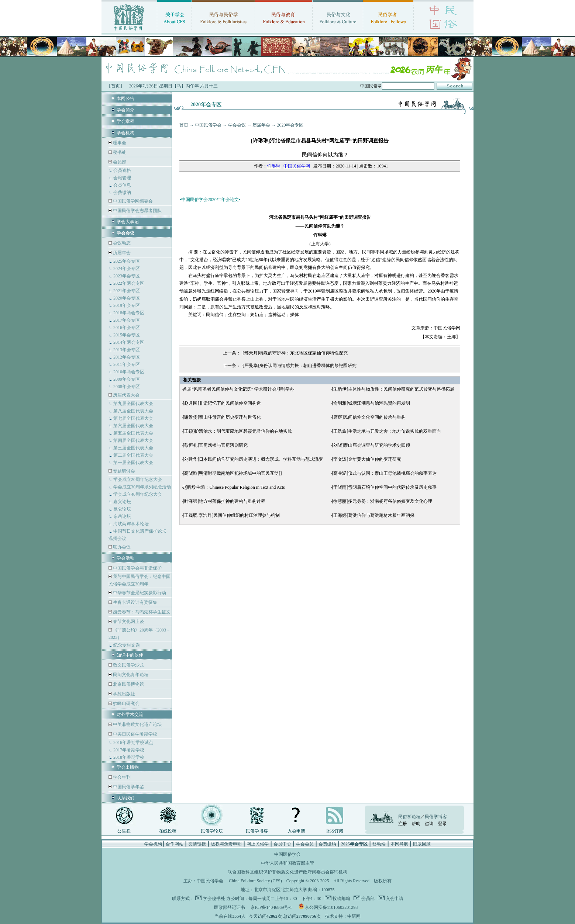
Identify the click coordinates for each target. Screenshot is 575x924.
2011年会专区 (127, 364)
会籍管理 (122, 178)
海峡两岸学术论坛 (131, 524)
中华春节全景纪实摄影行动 (139, 593)
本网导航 (399, 844)
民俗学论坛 (212, 831)
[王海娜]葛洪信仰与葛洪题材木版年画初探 (373, 515)
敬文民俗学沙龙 (128, 665)
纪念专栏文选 (127, 645)
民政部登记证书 (230, 907)
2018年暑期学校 (129, 757)
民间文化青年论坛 (130, 675)
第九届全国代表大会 (133, 404)
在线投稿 (168, 831)
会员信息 (122, 185)
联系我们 (125, 798)
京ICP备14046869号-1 (271, 907)
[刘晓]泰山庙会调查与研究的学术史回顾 (371, 445)
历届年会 (122, 253)
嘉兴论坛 (122, 502)
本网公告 (125, 98)
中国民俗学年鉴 (128, 787)
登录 (443, 824)
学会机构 (125, 133)
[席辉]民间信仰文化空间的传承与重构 (369, 417)
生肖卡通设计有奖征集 (135, 602)
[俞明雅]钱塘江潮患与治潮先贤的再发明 (371, 403)
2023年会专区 (127, 276)
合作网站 (175, 844)
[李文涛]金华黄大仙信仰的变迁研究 (366, 459)
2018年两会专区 (129, 313)
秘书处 (119, 152)
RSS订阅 (335, 831)
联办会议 (121, 547)
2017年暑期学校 (129, 750)
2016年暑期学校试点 (133, 743)
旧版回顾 (422, 844)
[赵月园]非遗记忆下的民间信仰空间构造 (222, 403)
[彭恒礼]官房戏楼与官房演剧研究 (215, 445)
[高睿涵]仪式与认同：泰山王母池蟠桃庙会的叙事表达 (384, 473)
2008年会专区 (127, 387)
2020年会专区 (127, 298)
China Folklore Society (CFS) (255, 881)
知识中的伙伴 (130, 655)
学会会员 (305, 844)
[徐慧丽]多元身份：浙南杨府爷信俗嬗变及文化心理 (382, 501)
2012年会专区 (127, 357)
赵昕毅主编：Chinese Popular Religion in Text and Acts (234, 487)
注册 (403, 824)
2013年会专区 (127, 350)
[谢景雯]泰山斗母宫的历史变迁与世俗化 (222, 417)
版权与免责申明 (226, 844)
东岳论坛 (122, 516)
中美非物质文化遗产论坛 (137, 724)
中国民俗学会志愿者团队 (137, 211)
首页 (184, 125)
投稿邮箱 (341, 899)
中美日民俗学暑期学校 (135, 734)
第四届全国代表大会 (133, 440)
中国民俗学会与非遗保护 (137, 568)
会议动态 (121, 243)
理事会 (119, 143)
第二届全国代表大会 (133, 455)
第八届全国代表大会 (133, 411)
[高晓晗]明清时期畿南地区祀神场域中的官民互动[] (232, 473)
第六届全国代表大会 (133, 426)
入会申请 (296, 831)
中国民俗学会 (208, 125)
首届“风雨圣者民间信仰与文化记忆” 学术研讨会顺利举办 (238, 389)
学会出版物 (128, 767)
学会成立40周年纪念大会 (138, 494)
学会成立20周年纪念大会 (138, 480)
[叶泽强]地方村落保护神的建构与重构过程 (224, 501)
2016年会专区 (127, 328)
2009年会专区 (127, 379)
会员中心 (282, 844)
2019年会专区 (127, 305)
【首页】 (116, 86)
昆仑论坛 (122, 509)
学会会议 (237, 125)
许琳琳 (274, 166)
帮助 (416, 824)
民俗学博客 (257, 831)
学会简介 (125, 110)
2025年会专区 (127, 261)
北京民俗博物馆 (128, 684)
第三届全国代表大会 (133, 448)
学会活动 (125, 558)
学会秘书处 (214, 899)
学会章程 (125, 121)
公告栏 (124, 831)
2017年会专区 (127, 320)
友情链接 (197, 844)
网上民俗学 (258, 844)
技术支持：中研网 (343, 916)
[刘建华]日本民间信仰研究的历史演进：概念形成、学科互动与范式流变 (253, 459)
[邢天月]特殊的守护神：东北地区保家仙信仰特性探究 (295, 353)
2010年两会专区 (129, 372)
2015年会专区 (127, 335)
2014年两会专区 (129, 342)
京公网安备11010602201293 (331, 907)
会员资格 (122, 170)
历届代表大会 (126, 395)
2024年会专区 (127, 269)
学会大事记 (128, 222)
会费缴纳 (122, 193)
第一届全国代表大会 (133, 463)
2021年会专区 (127, 291)
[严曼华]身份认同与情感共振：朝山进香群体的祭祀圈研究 (300, 366)
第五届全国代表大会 (133, 433)
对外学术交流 (130, 714)
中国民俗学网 (297, 166)
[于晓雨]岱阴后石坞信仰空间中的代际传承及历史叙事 (384, 487)
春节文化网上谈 (128, 622)
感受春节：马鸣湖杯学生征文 (141, 612)
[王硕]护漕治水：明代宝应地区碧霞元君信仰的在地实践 (237, 431)
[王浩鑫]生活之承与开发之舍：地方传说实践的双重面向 (386, 431)
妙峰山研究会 (126, 703)
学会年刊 (121, 777)
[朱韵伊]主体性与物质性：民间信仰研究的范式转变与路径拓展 (393, 389)
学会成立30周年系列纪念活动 (142, 487)
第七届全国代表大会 (133, 418)
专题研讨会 (124, 471)
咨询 (429, 824)
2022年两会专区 (129, 283)
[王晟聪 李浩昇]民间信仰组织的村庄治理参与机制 (231, 515)
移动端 (379, 844)
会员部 (120, 162)
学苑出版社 (123, 694)
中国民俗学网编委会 (132, 201)
